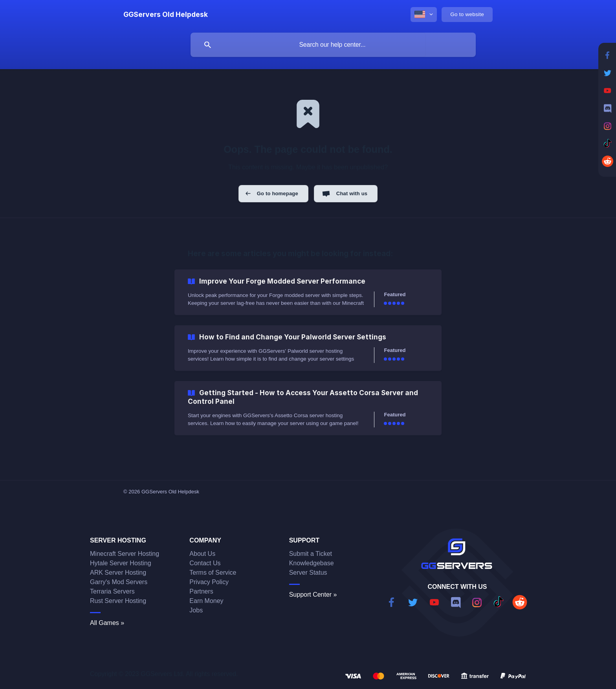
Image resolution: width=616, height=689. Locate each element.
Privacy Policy (209, 582)
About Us (202, 554)
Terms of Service (213, 573)
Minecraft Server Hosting (125, 554)
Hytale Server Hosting (121, 563)
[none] (166, 15)
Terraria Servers (112, 591)
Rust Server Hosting (118, 601)
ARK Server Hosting (118, 573)
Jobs (196, 610)
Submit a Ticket (311, 554)
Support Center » (313, 595)
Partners (201, 591)
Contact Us (205, 563)
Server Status (308, 573)
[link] (308, 292)
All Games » (107, 623)
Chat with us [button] (352, 193)
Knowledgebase (312, 563)
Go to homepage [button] (278, 193)
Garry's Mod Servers (119, 582)
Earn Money (206, 601)
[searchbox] (333, 45)
